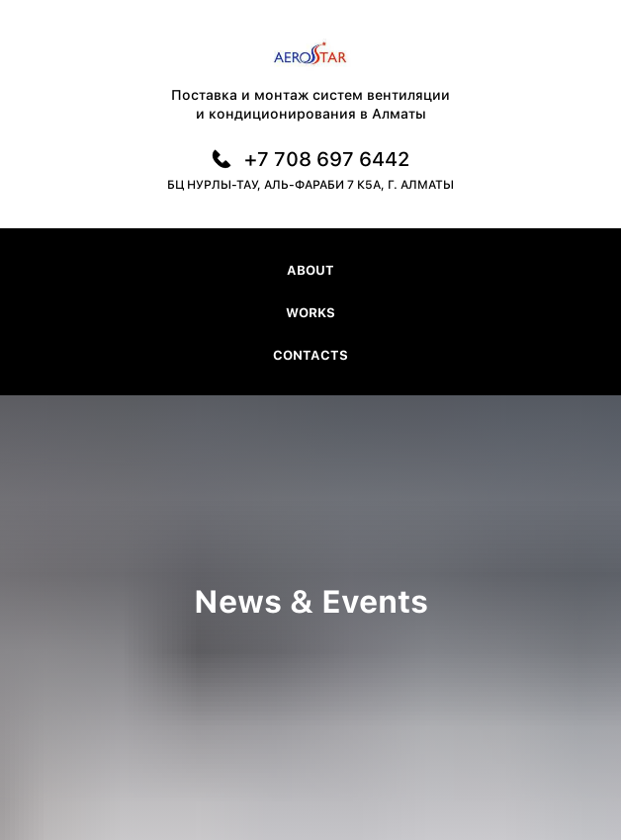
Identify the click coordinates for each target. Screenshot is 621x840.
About (310, 270)
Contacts (310, 355)
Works (310, 313)
